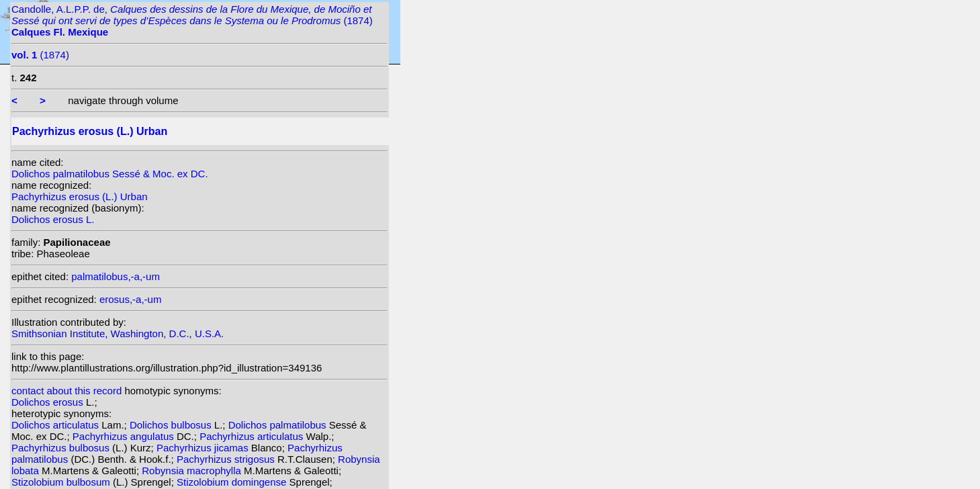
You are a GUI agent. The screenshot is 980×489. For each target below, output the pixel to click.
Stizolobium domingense (233, 482)
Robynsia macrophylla (193, 471)
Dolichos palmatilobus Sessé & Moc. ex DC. (110, 174)
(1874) (40, 55)
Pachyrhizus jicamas (204, 448)
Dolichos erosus (49, 402)
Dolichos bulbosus (172, 425)
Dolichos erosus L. (53, 219)
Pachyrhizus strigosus (227, 459)
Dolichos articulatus (56, 425)
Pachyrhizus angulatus (125, 436)
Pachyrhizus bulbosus (62, 448)
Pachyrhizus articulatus (253, 436)
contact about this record (66, 391)
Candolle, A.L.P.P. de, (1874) (192, 20)
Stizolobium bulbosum (62, 482)
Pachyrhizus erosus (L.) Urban (80, 196)
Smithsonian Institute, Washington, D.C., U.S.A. (118, 334)
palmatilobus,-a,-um (116, 276)
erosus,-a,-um (131, 299)
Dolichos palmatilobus (279, 425)
